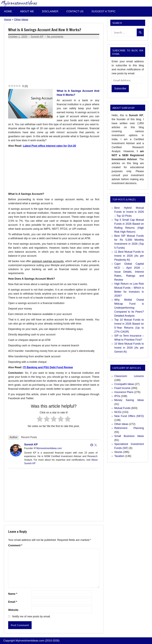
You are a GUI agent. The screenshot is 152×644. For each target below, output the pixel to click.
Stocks (118, 452)
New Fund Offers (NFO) (129, 416)
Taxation (119, 456)
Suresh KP (37, 37)
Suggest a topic (103, 11)
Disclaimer (50, 11)
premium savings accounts (48, 261)
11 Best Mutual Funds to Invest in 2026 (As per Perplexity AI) (129, 256)
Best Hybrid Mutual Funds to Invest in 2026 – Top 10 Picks (129, 212)
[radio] (40, 419)
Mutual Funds (122, 408)
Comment (15, 545)
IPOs (117, 396)
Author (14, 437)
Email (13, 602)
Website (13, 610)
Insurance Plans (124, 392)
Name (13, 594)
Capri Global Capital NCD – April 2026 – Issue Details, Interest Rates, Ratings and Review (129, 272)
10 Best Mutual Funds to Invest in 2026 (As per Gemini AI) (129, 348)
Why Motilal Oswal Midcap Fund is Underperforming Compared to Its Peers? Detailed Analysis (129, 308)
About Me (27, 11)
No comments (55, 37)
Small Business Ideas (129, 436)
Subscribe (120, 89)
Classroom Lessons (129, 376)
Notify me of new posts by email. (31, 616)
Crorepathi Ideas (124, 384)
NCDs (118, 412)
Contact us (75, 11)
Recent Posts (29, 437)
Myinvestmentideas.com (49, 448)
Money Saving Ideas (129, 400)
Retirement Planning (129, 428)
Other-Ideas (21, 20)
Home (8, 11)
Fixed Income (122, 388)
